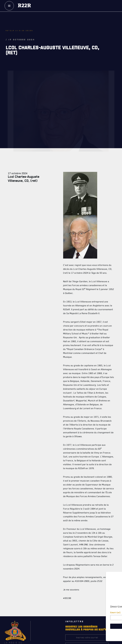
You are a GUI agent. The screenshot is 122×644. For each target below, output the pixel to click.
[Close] (118, 573)
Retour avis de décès (19, 31)
